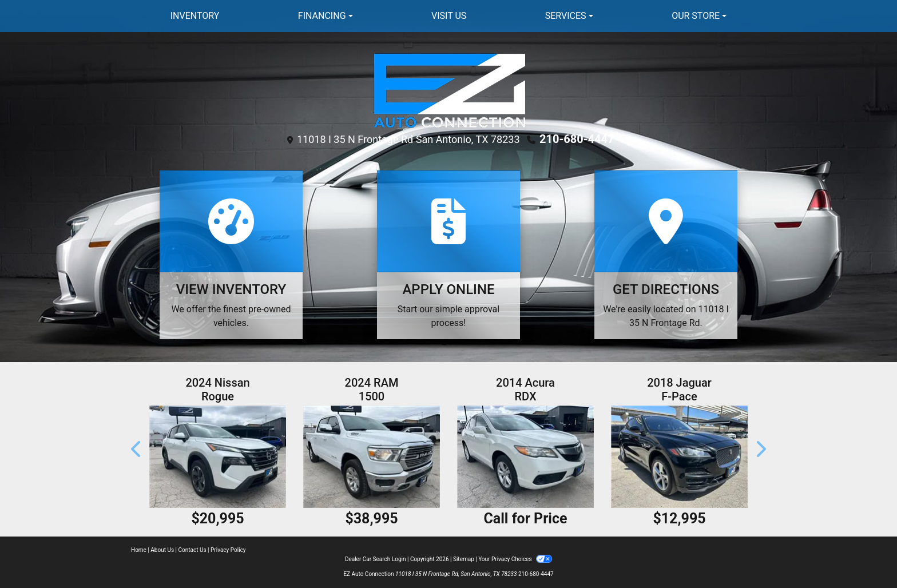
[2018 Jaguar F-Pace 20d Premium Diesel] (679, 457)
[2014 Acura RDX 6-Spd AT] (525, 457)
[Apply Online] (449, 255)
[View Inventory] (231, 255)
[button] (137, 449)
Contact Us (193, 550)
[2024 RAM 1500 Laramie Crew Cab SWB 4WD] (372, 457)
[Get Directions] (666, 255)
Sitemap (464, 559)
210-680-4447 (577, 139)
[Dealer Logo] (449, 90)
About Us (162, 550)
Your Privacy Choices (515, 559)
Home (139, 550)
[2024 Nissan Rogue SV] (218, 457)
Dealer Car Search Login (376, 559)
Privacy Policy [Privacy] (228, 550)
